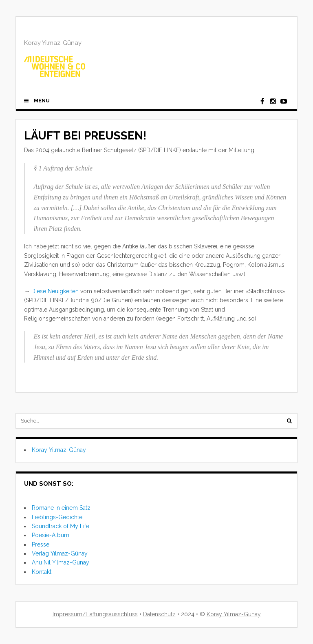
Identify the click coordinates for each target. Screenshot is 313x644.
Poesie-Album (51, 535)
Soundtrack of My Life (61, 526)
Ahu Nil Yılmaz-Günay (61, 562)
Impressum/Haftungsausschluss (95, 614)
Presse (41, 544)
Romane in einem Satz (61, 508)
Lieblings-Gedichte (57, 517)
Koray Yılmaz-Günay (59, 450)
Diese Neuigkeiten (55, 291)
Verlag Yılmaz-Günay (60, 553)
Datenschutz (159, 614)
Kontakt (42, 572)
